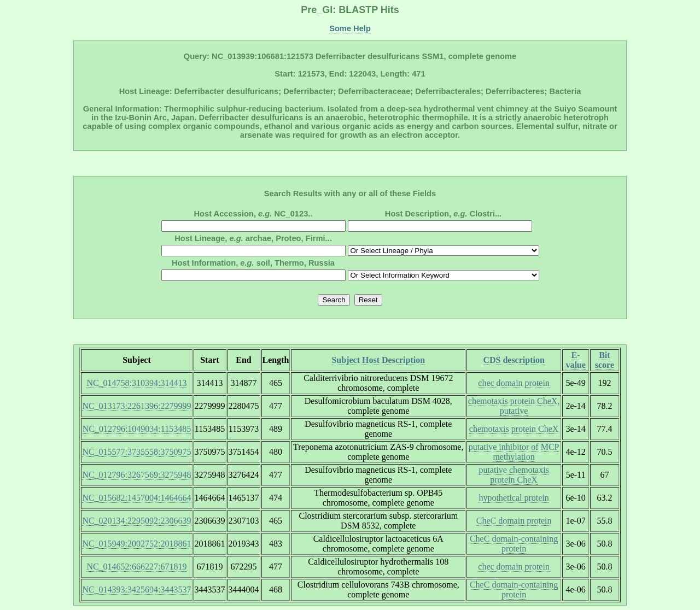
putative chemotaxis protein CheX (514, 475)
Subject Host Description (378, 360)
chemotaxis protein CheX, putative (514, 406)
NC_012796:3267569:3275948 (136, 475)
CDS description (514, 360)
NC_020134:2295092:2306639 (136, 521)
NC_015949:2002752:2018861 (136, 544)
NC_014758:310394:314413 (136, 383)
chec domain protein (514, 383)
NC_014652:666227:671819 (136, 567)
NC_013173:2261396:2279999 (136, 406)
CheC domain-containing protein (514, 544)
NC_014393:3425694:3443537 (136, 590)
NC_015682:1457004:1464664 (136, 498)
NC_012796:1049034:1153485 (137, 429)
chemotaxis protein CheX (514, 429)
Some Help (350, 28)
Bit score (605, 360)
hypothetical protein (514, 498)
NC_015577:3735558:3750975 (136, 452)
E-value (575, 360)
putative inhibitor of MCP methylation (514, 452)
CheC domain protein (514, 521)
